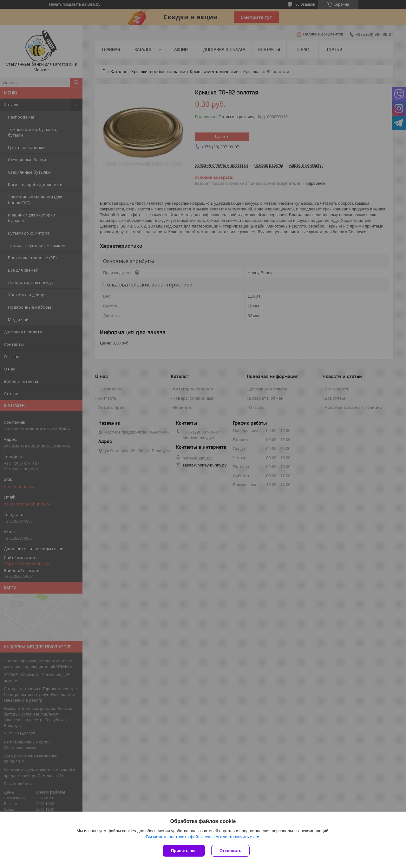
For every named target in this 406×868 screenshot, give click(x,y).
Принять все (184, 851)
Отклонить (230, 851)
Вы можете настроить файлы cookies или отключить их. (201, 837)
